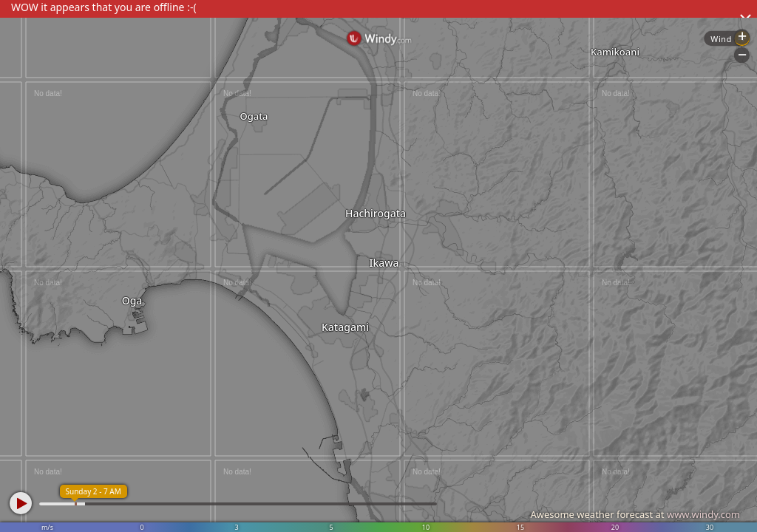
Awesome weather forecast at (635, 514)
